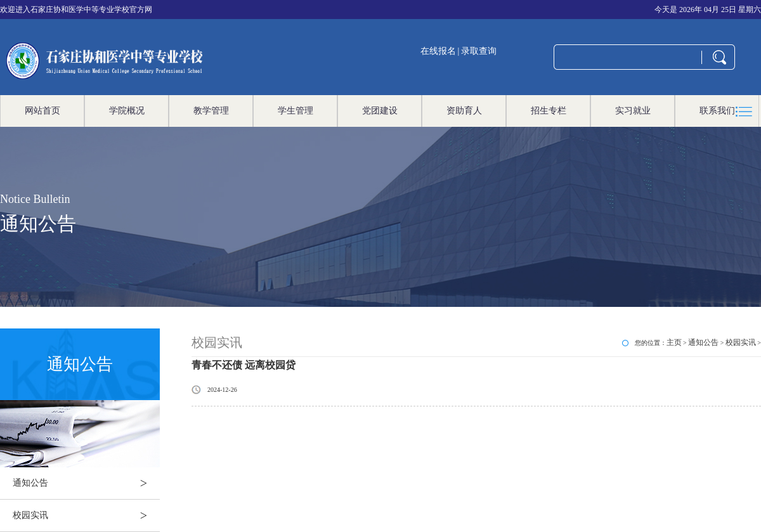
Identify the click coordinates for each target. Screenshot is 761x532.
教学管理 (211, 111)
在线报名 (438, 51)
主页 (674, 342)
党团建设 (380, 111)
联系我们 (717, 111)
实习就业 (633, 111)
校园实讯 (86, 516)
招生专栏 (549, 111)
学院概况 (127, 111)
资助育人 (464, 111)
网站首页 (42, 111)
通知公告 (86, 483)
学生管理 (296, 111)
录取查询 (479, 51)
